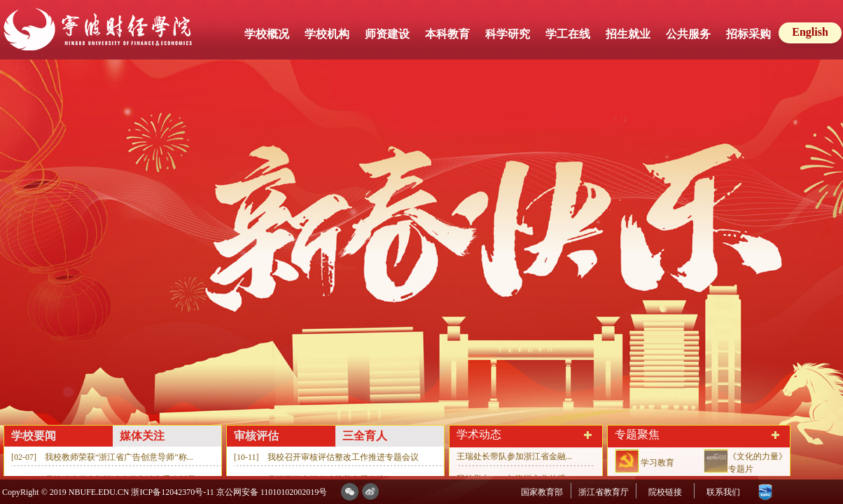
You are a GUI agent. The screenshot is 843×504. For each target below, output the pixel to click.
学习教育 (657, 463)
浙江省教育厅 (604, 492)
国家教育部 (542, 492)
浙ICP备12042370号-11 (172, 492)
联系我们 (723, 492)
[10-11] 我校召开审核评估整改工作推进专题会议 (326, 457)
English (810, 32)
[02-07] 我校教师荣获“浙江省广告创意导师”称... (102, 457)
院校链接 (665, 492)
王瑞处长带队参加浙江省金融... (514, 456)
